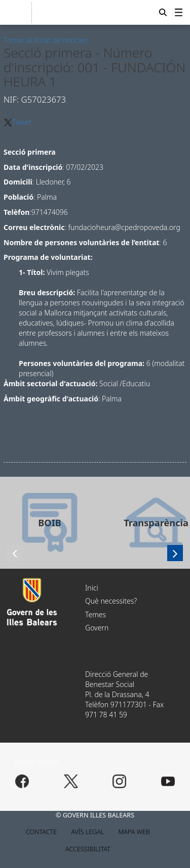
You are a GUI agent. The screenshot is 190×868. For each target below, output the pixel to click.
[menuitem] (179, 12)
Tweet (22, 122)
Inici (92, 588)
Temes (96, 614)
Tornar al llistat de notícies (45, 40)
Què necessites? (111, 601)
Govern (97, 628)
